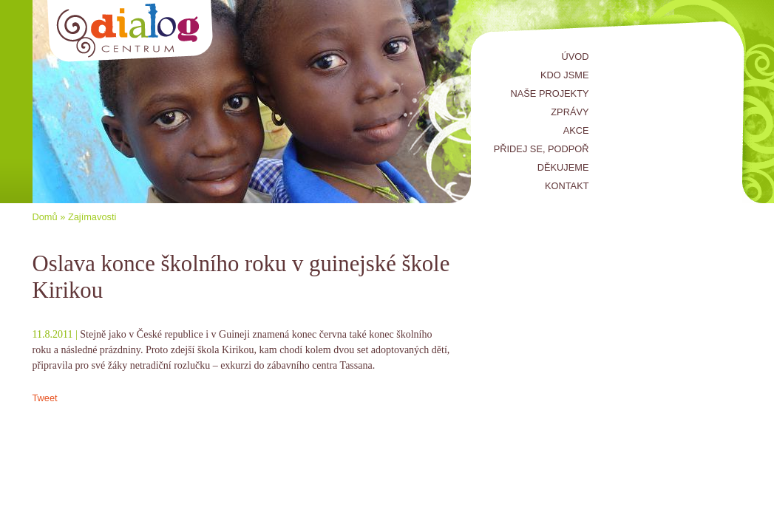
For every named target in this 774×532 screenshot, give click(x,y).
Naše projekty (550, 93)
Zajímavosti (92, 217)
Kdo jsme (564, 75)
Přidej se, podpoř (542, 149)
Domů (45, 217)
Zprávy (570, 112)
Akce (576, 130)
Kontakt (567, 186)
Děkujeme (563, 167)
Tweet (45, 398)
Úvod (576, 57)
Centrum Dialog (130, 31)
